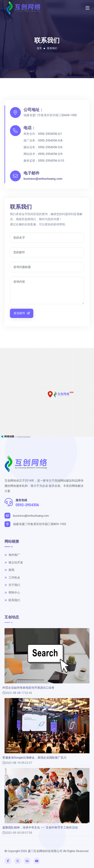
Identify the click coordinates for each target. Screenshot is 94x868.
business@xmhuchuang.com (43, 179)
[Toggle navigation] (87, 8)
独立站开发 (14, 562)
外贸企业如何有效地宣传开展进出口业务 (28, 688)
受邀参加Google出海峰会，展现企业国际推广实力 (34, 758)
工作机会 (12, 577)
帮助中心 (12, 593)
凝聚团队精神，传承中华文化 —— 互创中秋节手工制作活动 (40, 828)
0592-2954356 (27, 505)
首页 (39, 48)
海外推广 (12, 555)
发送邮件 (22, 313)
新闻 (9, 570)
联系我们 (52, 48)
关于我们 (12, 585)
